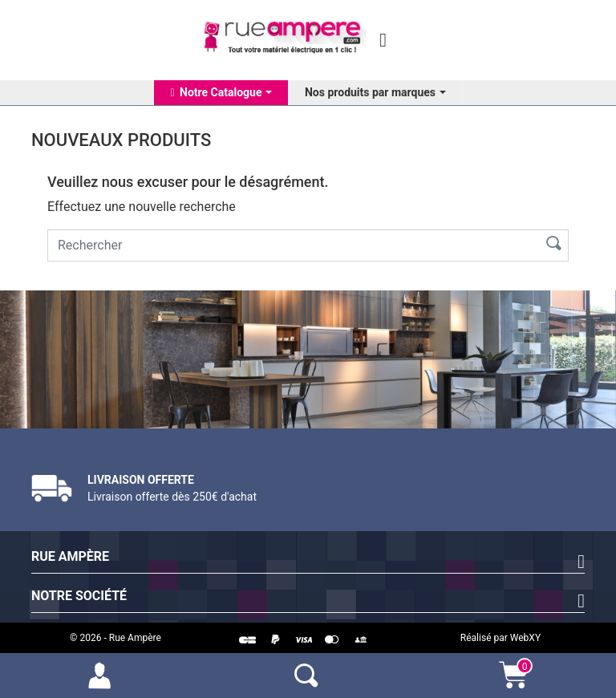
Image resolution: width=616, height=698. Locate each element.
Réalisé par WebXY (500, 638)
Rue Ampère (70, 556)
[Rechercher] (290, 246)
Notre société (79, 596)
